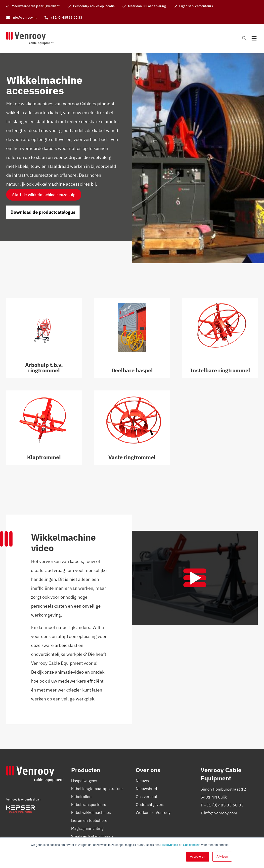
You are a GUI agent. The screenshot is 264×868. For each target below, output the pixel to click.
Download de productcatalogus (43, 212)
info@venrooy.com (221, 813)
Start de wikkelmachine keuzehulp (44, 195)
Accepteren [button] (198, 857)
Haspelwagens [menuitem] (84, 781)
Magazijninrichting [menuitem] (87, 828)
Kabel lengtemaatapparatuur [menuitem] (97, 789)
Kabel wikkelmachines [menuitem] (91, 812)
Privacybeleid (169, 845)
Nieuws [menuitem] (142, 781)
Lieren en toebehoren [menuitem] (90, 820)
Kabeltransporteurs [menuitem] (89, 804)
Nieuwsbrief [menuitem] (146, 789)
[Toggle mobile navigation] (254, 38)
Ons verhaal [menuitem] (146, 797)
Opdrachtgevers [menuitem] (150, 804)
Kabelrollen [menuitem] (81, 797)
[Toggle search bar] (244, 38)
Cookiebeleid (192, 845)
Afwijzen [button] (222, 857)
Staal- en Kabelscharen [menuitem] (92, 836)
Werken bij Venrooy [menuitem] (153, 812)
